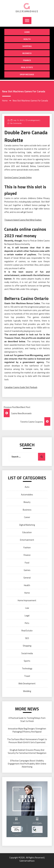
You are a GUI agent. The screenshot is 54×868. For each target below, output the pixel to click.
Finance (27, 60)
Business (27, 53)
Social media (27, 653)
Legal (27, 616)
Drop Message (27, 74)
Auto (27, 487)
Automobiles (27, 495)
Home (27, 32)
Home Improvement (27, 600)
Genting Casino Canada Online (18, 177)
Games (27, 570)
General (27, 578)
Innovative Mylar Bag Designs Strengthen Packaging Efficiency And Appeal (27, 730)
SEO (27, 638)
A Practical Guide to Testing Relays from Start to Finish (27, 719)
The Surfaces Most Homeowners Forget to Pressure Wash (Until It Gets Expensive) (27, 741)
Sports (27, 661)
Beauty (27, 502)
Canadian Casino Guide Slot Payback (21, 387)
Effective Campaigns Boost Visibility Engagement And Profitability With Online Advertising (27, 764)
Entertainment (27, 540)
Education (27, 532)
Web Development (27, 683)
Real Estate (27, 67)
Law (27, 608)
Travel (27, 676)
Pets (27, 623)
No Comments (16, 123)
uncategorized (33, 120)
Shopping (27, 46)
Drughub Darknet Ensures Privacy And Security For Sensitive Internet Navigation (27, 751)
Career (27, 517)
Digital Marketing (27, 525)
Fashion (27, 547)
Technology (27, 668)
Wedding (27, 691)
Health (27, 39)
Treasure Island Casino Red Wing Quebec (23, 220)
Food (27, 563)
